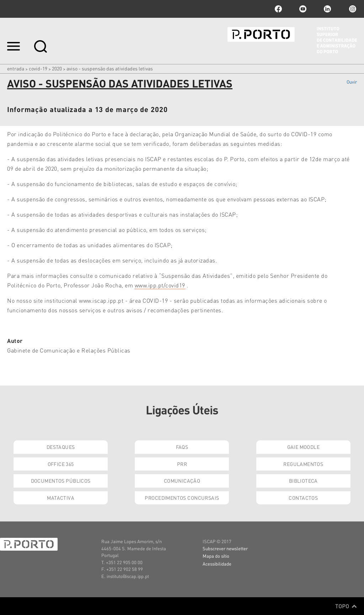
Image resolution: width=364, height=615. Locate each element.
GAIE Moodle (304, 447)
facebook (278, 9)
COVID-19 (38, 68)
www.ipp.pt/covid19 (160, 285)
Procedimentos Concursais (182, 498)
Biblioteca (303, 481)
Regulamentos (303, 464)
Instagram (352, 9)
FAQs (182, 447)
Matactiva (61, 498)
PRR (182, 464)
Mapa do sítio (216, 556)
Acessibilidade (217, 564)
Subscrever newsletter (225, 548)
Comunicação (182, 481)
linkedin (327, 9)
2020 (57, 68)
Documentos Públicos (61, 481)
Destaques (61, 447)
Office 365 (61, 464)
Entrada (16, 68)
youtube (303, 9)
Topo (346, 606)
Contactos (303, 498)
